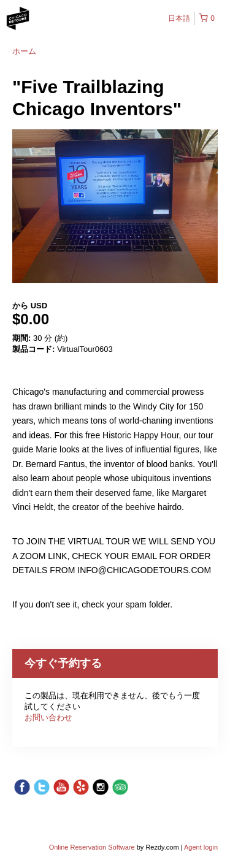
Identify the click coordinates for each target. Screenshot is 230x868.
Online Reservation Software (92, 847)
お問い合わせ (48, 718)
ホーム (24, 51)
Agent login (201, 847)
